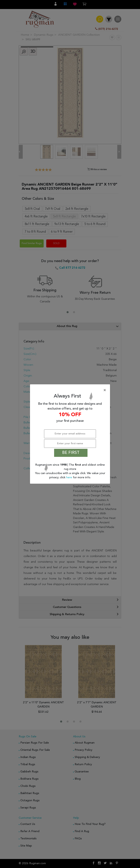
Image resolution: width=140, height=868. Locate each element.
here (69, 477)
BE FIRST (71, 453)
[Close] (71, 390)
